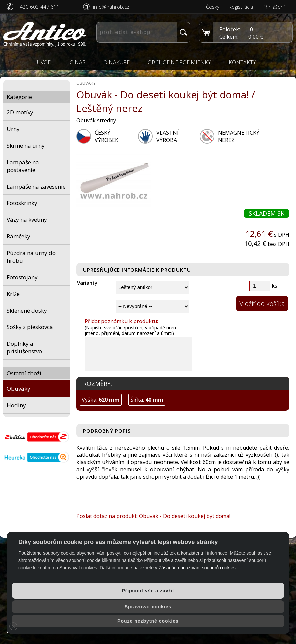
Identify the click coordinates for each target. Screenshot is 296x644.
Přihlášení (274, 7)
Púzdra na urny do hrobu (31, 257)
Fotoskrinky (22, 203)
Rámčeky (18, 236)
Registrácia (241, 7)
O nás (77, 62)
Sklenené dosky (27, 310)
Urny (13, 129)
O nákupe (117, 62)
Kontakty (242, 62)
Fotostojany (22, 277)
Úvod (44, 62)
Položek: (230, 29)
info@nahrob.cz (111, 7)
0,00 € (256, 37)
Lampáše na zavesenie (36, 186)
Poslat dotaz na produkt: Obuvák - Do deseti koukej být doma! (153, 516)
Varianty (87, 283)
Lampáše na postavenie (23, 166)
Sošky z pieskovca (30, 327)
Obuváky (18, 388)
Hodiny (16, 405)
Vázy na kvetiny (27, 220)
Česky (213, 7)
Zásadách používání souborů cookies (197, 568)
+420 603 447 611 (38, 7)
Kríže (13, 294)
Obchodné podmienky (179, 62)
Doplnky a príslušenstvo (24, 347)
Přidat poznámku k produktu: (121, 321)
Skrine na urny (26, 145)
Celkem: (229, 37)
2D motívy (20, 112)
